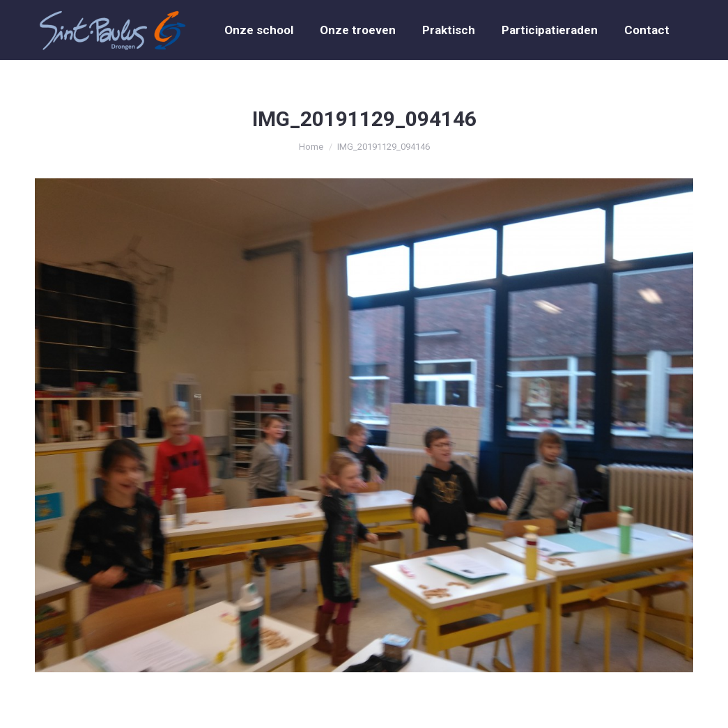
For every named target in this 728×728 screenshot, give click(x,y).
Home (311, 147)
